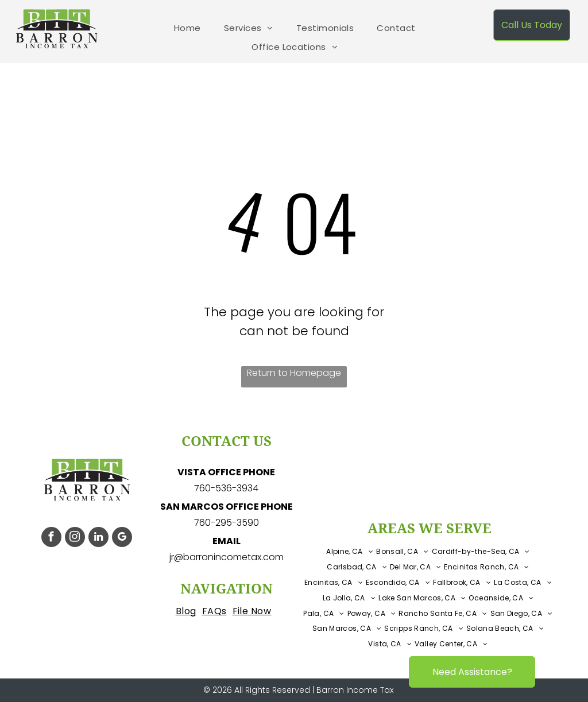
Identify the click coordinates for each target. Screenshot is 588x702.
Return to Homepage (294, 373)
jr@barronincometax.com (227, 557)
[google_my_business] (122, 538)
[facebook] (51, 538)
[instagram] (75, 538)
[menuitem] (187, 28)
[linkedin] (98, 538)
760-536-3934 (226, 488)
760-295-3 (218, 523)
